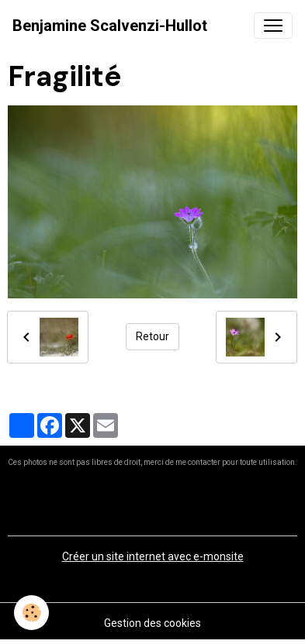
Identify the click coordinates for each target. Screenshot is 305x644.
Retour (152, 336)
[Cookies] (31, 613)
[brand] (110, 26)
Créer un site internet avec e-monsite (153, 556)
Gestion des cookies (152, 623)
